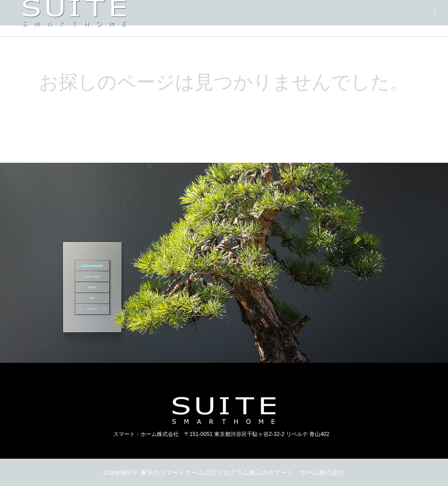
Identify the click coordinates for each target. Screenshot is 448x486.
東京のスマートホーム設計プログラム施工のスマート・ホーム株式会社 (242, 472)
